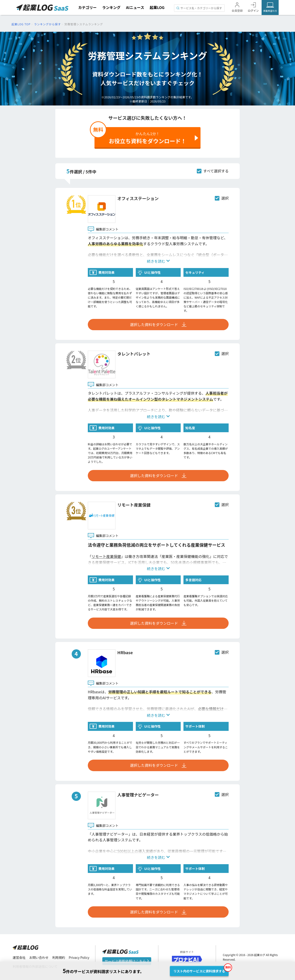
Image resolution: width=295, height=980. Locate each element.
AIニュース (135, 7)
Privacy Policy (79, 957)
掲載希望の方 (270, 11)
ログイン (253, 10)
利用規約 (59, 957)
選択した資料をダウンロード (158, 324)
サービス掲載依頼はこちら (127, 961)
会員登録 (237, 10)
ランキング (111, 7)
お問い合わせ (39, 957)
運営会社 (19, 957)
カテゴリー (87, 7)
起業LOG (157, 7)
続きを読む (158, 261)
